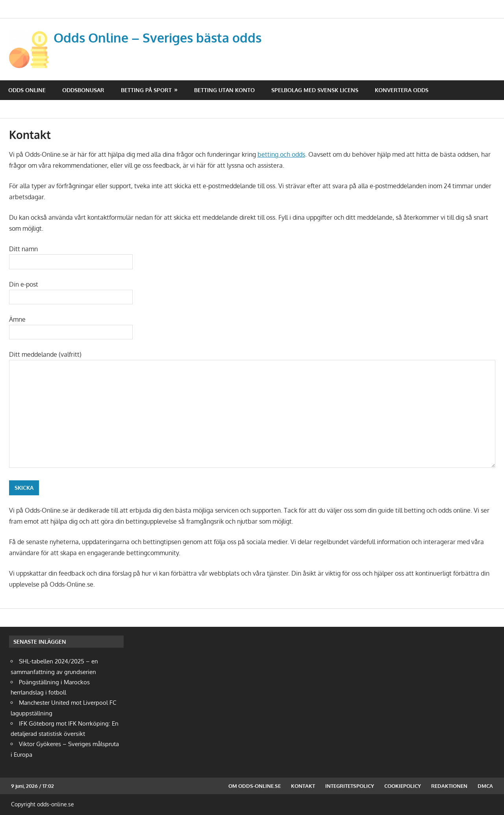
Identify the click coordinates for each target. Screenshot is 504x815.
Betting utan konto (224, 90)
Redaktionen (449, 786)
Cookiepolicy (403, 786)
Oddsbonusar (83, 90)
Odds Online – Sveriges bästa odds (157, 38)
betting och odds (281, 154)
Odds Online (27, 90)
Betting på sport (146, 90)
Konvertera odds (402, 90)
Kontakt (303, 786)
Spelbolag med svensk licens (315, 90)
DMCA (485, 786)
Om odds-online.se (255, 786)
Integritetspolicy (350, 786)
